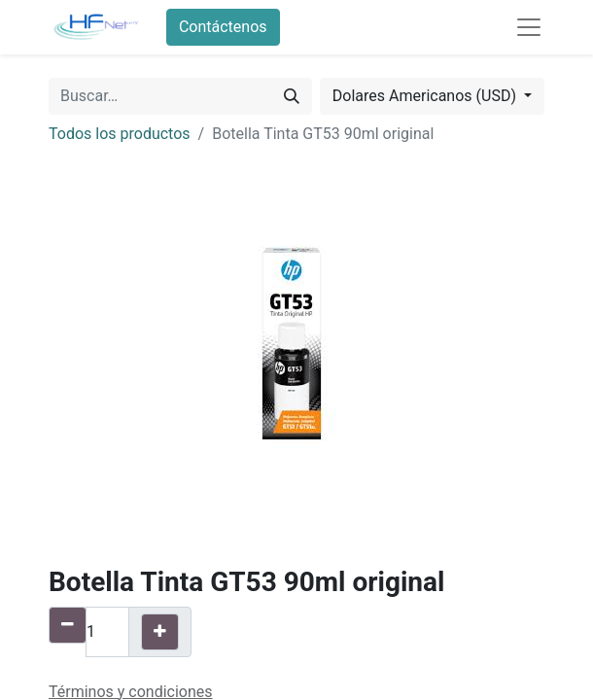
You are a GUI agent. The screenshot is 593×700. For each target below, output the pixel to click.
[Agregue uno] (160, 632)
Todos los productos (120, 134)
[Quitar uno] (68, 625)
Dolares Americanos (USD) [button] (426, 96)
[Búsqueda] (292, 96)
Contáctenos (223, 27)
